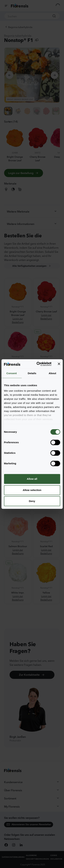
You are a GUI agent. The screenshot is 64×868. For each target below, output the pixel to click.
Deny (32, 501)
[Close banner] (59, 364)
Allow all (32, 479)
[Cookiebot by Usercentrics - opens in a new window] (38, 364)
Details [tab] (32, 373)
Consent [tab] (12, 373)
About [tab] (52, 373)
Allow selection (32, 490)
